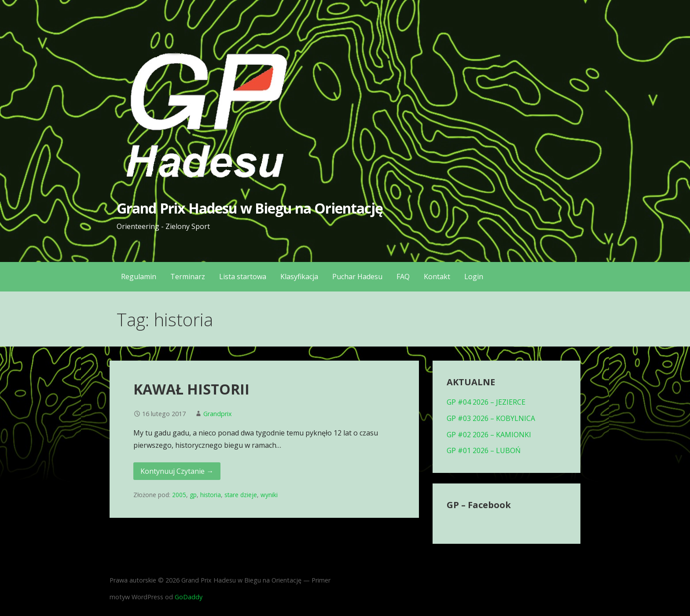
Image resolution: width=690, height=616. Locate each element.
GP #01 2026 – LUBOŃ (484, 450)
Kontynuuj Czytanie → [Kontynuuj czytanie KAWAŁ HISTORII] (177, 471)
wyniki (269, 495)
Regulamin (139, 277)
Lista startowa (243, 277)
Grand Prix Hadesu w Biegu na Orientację (250, 208)
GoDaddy (189, 597)
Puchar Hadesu (357, 277)
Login (474, 277)
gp (193, 495)
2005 (179, 495)
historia (211, 495)
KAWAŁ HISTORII (191, 389)
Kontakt (437, 277)
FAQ (403, 277)
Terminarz (188, 277)
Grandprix (218, 414)
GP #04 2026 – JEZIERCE (486, 402)
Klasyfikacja (299, 277)
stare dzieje (241, 495)
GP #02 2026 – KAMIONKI (489, 435)
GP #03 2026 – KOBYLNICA (491, 418)
